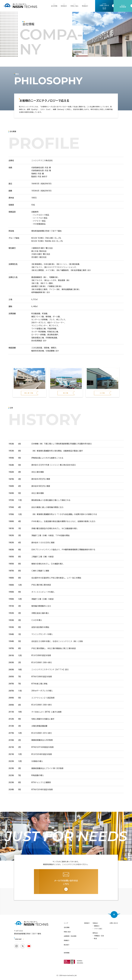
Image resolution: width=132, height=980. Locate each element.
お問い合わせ (114, 923)
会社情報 (54, 6)
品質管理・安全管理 (70, 936)
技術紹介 (64, 6)
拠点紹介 (67, 945)
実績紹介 (85, 6)
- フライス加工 (97, 929)
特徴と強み (74, 6)
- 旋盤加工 (96, 926)
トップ (66, 923)
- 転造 (95, 939)
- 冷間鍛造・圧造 (98, 936)
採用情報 (67, 953)
